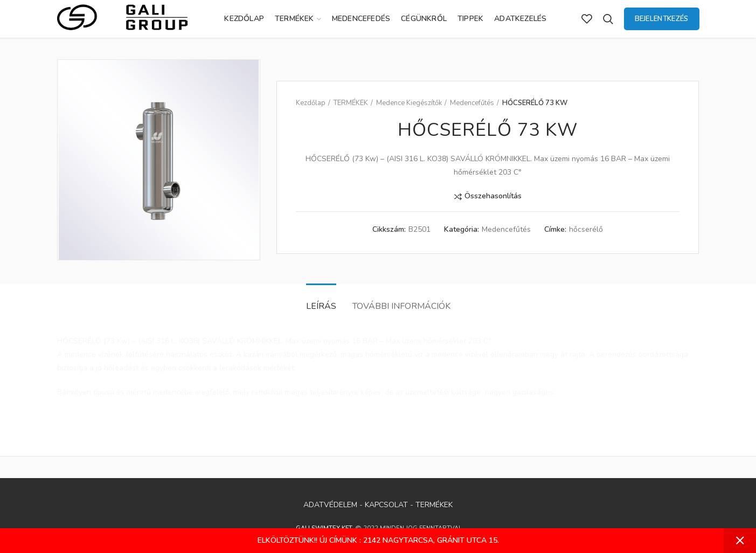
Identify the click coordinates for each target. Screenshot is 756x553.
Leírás (321, 306)
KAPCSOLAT (386, 505)
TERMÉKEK (351, 103)
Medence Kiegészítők (409, 103)
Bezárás (740, 541)
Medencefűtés (472, 103)
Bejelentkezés (662, 19)
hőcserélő (586, 230)
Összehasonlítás (493, 196)
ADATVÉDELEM (330, 505)
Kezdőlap (311, 103)
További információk (401, 306)
